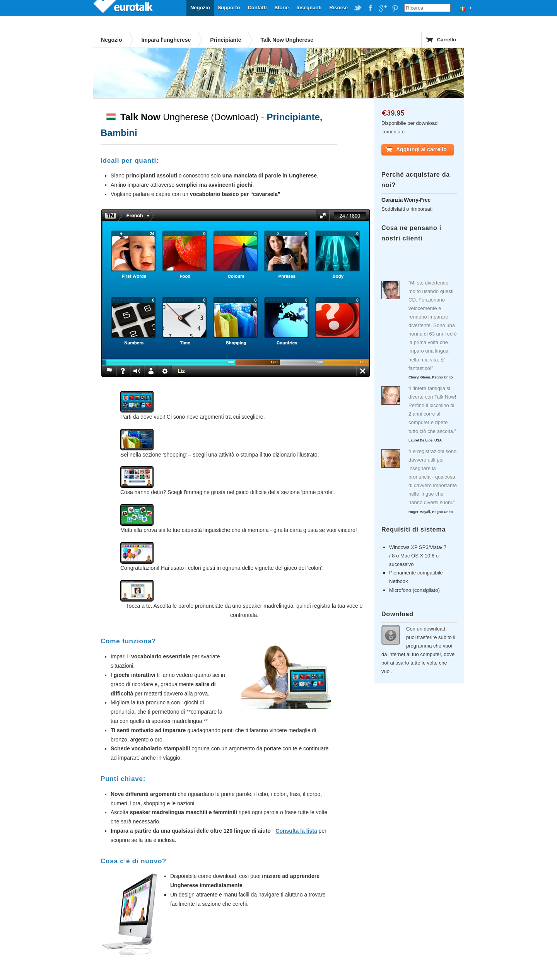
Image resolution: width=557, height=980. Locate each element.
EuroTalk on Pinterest (395, 8)
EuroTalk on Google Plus (383, 8)
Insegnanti (309, 8)
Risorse (338, 8)
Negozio (200, 8)
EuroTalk (124, 8)
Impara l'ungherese (166, 40)
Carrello (447, 40)
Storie (282, 8)
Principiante (226, 40)
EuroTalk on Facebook (370, 8)
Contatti (257, 8)
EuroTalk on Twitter (358, 8)
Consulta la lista (296, 831)
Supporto (229, 8)
